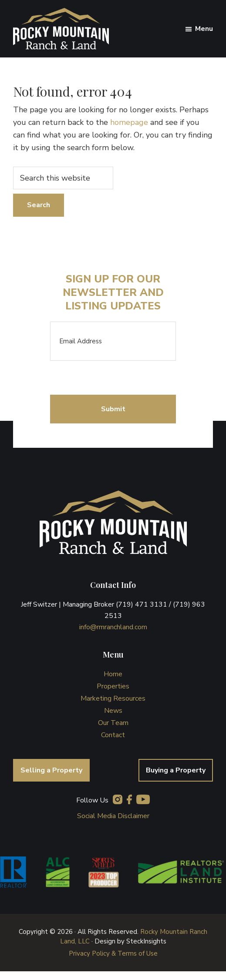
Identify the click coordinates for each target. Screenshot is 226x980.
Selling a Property (51, 770)
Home (113, 674)
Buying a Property (176, 770)
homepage (129, 122)
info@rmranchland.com (113, 627)
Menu (204, 29)
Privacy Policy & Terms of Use (113, 953)
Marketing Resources (113, 698)
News (113, 711)
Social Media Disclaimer (113, 816)
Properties (113, 686)
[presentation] (116, 378)
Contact (113, 735)
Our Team (113, 723)
